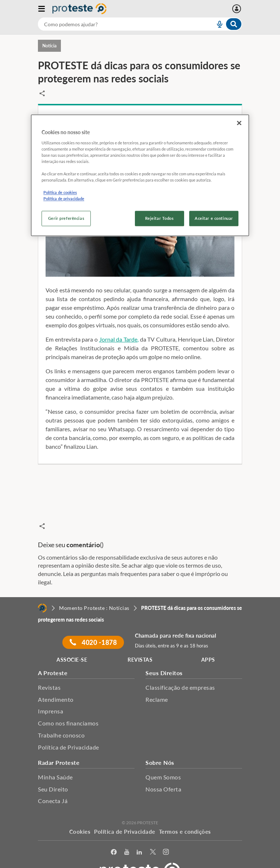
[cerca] (118, 24)
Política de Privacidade (69, 731)
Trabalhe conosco (61, 719)
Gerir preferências (66, 219)
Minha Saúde (55, 762)
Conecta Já (53, 785)
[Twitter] (153, 837)
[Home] (42, 592)
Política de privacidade (64, 199)
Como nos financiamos (68, 708)
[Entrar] (238, 9)
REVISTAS (140, 644)
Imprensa (50, 696)
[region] (140, 176)
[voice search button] (217, 24)
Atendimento (56, 684)
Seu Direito (53, 773)
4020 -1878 (93, 627)
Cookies (80, 816)
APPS (208, 644)
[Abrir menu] (45, 9)
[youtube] (127, 837)
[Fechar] (239, 123)
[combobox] (140, 24)
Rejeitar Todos (160, 219)
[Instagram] (166, 837)
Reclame (157, 684)
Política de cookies (60, 193)
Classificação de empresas (180, 672)
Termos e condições (185, 816)
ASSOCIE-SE (72, 644)
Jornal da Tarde (118, 339)
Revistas (49, 672)
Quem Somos (163, 762)
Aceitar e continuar (214, 219)
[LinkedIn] (139, 837)
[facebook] (114, 837)
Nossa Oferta (163, 773)
